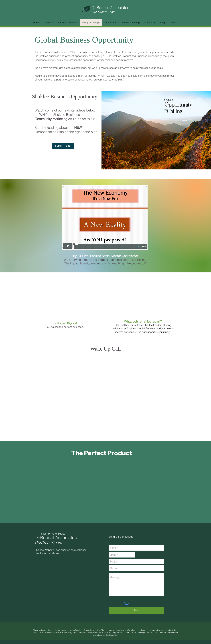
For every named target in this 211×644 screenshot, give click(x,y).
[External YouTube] (69, 300)
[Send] (136, 610)
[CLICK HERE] (63, 146)
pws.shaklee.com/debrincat (71, 550)
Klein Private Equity (53, 534)
